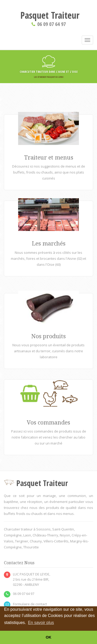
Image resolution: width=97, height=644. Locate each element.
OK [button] (49, 637)
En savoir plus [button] (41, 623)
